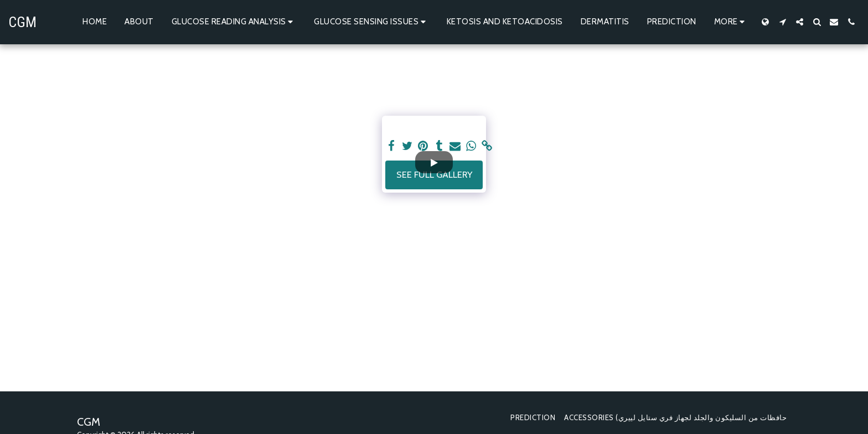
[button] (234, 22)
